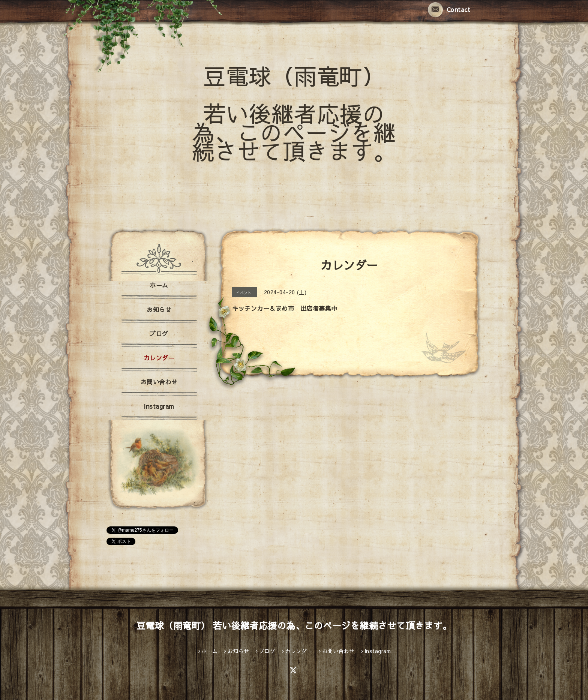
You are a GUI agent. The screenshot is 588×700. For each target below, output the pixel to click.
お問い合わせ (159, 382)
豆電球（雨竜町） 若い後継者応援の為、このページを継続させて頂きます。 (294, 113)
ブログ (159, 333)
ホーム (159, 285)
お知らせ (159, 309)
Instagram (159, 406)
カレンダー (159, 358)
